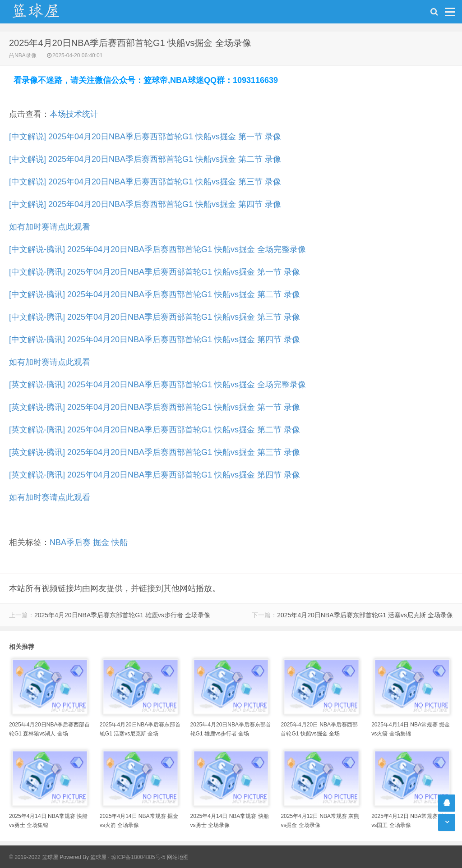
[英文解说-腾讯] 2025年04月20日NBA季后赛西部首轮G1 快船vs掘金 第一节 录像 (155, 407)
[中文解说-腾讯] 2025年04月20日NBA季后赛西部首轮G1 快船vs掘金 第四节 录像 (155, 340)
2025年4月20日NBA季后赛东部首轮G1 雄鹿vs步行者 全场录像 (122, 615)
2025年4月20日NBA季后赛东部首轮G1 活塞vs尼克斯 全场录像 (365, 615)
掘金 (101, 542)
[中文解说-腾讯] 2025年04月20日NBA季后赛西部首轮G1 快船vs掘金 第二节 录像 (155, 294)
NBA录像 (25, 55)
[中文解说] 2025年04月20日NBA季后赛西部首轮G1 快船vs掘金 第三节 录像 (145, 182)
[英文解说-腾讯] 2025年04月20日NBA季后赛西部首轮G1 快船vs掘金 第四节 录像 (155, 475)
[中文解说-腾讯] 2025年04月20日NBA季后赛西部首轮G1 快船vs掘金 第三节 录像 (155, 317)
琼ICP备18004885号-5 (138, 857)
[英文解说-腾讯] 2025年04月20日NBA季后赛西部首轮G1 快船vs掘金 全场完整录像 (157, 385)
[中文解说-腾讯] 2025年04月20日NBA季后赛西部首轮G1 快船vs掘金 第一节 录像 (155, 272)
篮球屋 (98, 857)
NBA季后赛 (70, 542)
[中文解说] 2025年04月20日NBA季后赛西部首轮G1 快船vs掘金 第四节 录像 (145, 204)
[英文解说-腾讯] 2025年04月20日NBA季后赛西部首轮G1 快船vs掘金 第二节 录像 (155, 430)
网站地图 (178, 857)
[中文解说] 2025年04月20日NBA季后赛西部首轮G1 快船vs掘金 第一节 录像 (145, 137)
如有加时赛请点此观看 (50, 227)
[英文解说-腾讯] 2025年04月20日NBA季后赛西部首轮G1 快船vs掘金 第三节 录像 (155, 452)
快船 (120, 542)
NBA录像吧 (45, 12)
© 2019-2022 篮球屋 (34, 857)
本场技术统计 (74, 114)
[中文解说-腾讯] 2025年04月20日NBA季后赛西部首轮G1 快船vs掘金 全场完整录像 (157, 249)
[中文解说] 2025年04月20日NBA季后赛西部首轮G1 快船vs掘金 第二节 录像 (145, 159)
